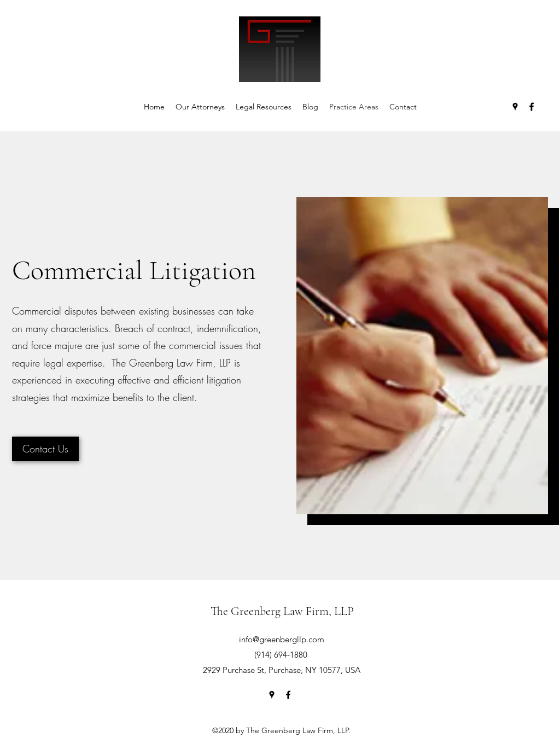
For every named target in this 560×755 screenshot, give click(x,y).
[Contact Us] (45, 449)
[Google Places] (515, 107)
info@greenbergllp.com (282, 639)
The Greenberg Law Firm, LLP (282, 611)
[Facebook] (532, 107)
